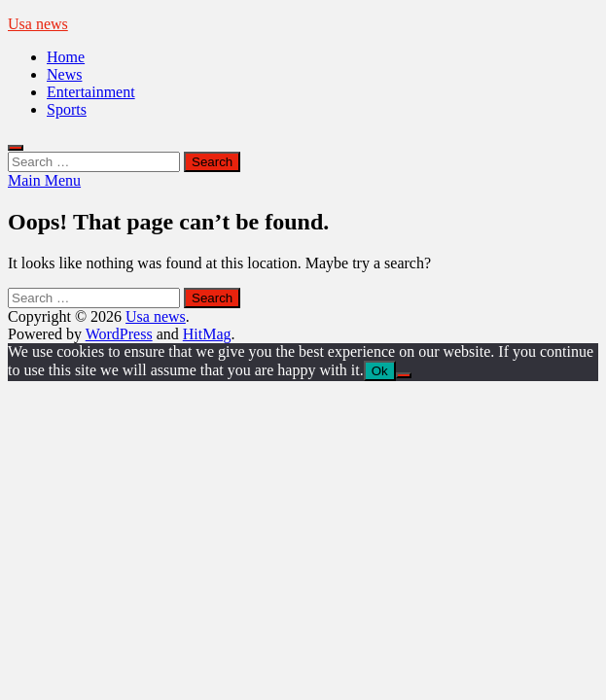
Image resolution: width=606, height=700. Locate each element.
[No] (404, 375)
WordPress (119, 334)
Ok (380, 371)
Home (66, 57)
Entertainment (91, 92)
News (64, 74)
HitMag (207, 334)
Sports (67, 109)
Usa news (38, 24)
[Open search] (16, 148)
